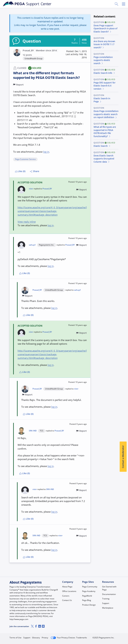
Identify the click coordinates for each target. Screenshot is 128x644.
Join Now (95, 636)
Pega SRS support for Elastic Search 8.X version (104, 86)
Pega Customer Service (25, 159)
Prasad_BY (28, 51)
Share (35, 171)
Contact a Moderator (123, 457)
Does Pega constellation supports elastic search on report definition (106, 114)
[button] (75, 55)
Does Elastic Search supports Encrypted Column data (104, 159)
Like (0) (20, 171)
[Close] (124, 632)
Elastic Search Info (104, 73)
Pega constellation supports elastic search (103, 60)
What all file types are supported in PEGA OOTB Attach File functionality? (105, 132)
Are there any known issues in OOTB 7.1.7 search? (104, 44)
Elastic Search (102, 146)
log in (46, 152)
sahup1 (32, 245)
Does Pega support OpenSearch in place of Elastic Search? (105, 29)
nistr (31, 189)
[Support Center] (27, 4)
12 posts (27, 55)
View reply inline (27, 222)
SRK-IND (33, 431)
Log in (111, 636)
